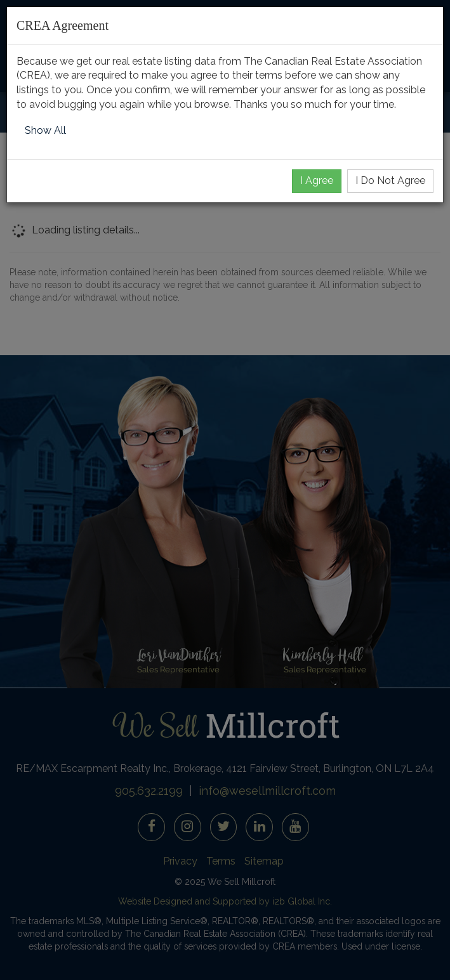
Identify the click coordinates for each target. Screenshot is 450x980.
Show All (45, 130)
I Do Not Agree (390, 180)
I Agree (317, 180)
